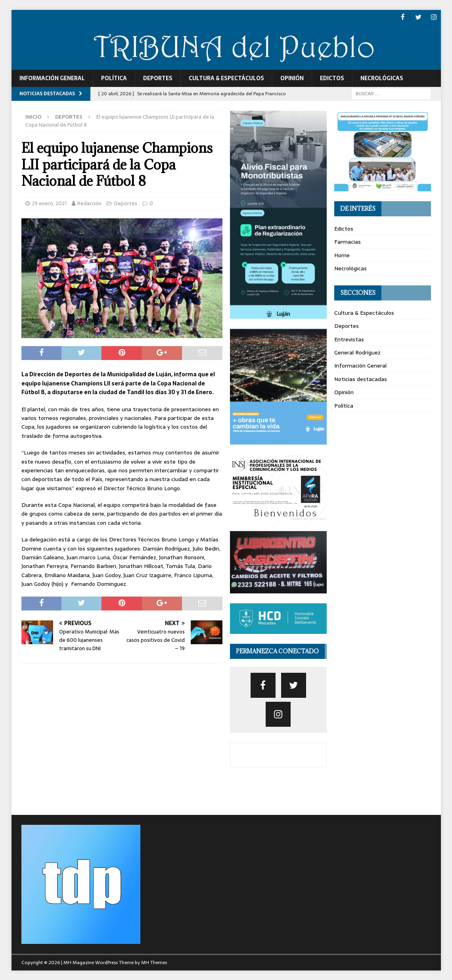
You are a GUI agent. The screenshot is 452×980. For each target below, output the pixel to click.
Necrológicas (382, 78)
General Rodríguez (357, 352)
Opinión (292, 78)
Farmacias (348, 241)
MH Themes (154, 962)
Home (342, 255)
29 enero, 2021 (49, 203)
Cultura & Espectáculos (226, 78)
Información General (52, 78)
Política (114, 78)
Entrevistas (349, 339)
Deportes (158, 78)
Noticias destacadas (361, 379)
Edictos (332, 78)
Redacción (89, 203)
